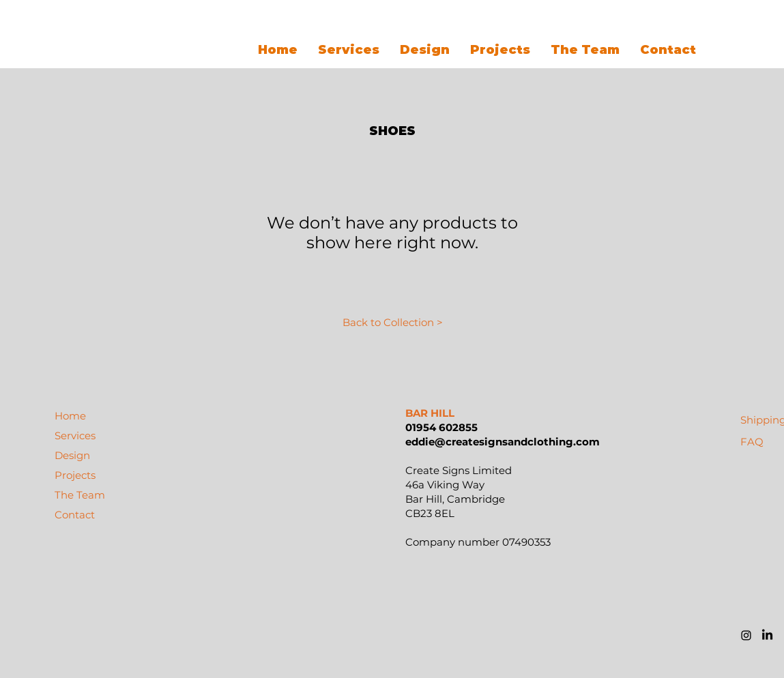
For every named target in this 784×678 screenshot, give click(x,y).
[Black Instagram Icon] (746, 635)
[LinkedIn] (767, 635)
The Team (80, 495)
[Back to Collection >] (393, 322)
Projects (75, 475)
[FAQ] (752, 441)
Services (75, 436)
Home (70, 416)
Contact (75, 515)
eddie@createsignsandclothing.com (503, 442)
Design (72, 455)
